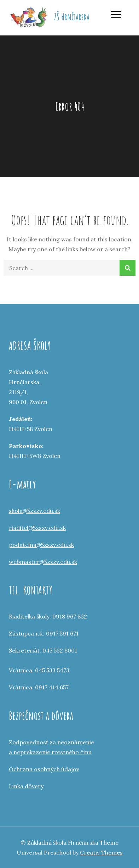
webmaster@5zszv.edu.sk (43, 562)
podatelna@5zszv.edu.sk (41, 545)
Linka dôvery (26, 786)
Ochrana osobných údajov (44, 769)
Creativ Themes (101, 852)
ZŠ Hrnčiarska (72, 17)
